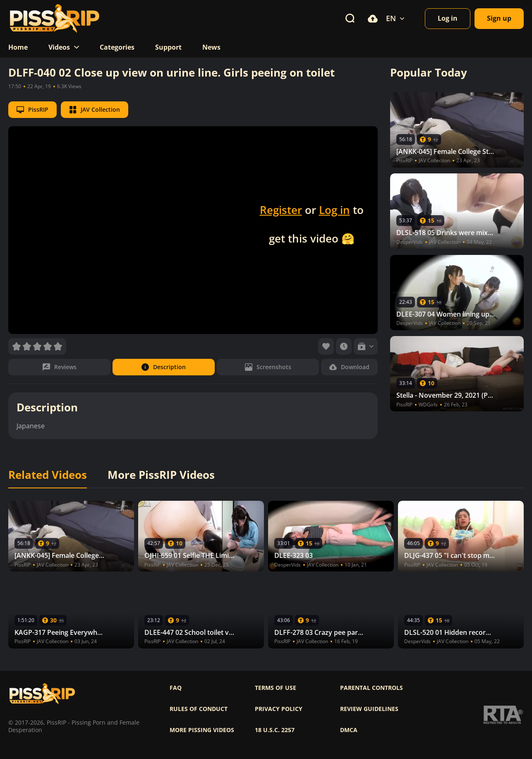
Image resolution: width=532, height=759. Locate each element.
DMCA (349, 730)
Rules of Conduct (199, 709)
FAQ (176, 688)
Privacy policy (279, 709)
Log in (334, 210)
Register (281, 210)
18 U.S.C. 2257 (275, 730)
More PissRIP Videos (161, 475)
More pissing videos (202, 730)
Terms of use (276, 688)
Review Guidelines (369, 709)
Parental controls (371, 688)
